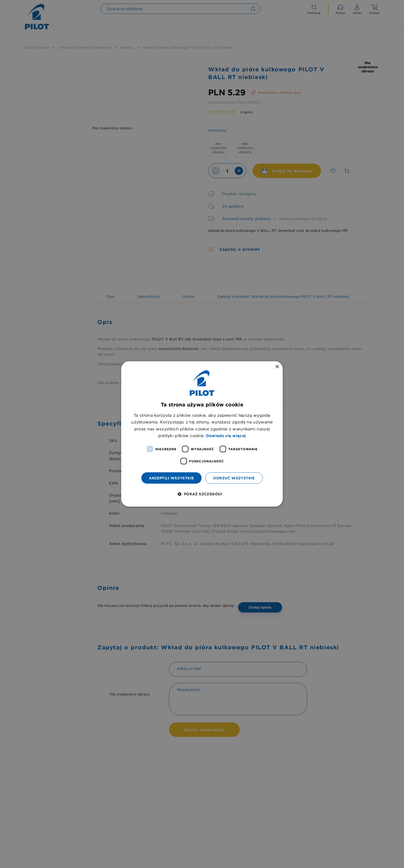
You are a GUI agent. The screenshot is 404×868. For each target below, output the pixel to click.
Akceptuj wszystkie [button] (171, 478)
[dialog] (202, 434)
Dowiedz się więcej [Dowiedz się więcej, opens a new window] (226, 436)
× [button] (277, 367)
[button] (202, 494)
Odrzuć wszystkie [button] (234, 478)
